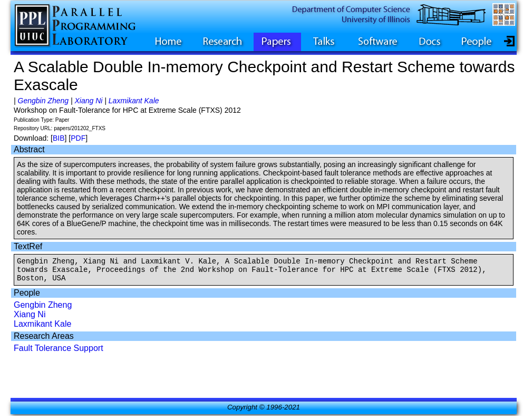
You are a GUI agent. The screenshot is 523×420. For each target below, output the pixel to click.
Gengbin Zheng (43, 101)
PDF (78, 138)
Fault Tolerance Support (59, 353)
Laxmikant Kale (134, 101)
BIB (59, 138)
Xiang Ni (88, 101)
